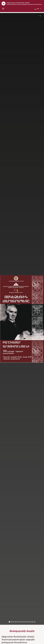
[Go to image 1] (9, 621)
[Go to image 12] (31, 621)
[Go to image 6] (19, 621)
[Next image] (40, 318)
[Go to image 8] (23, 621)
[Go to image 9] (25, 621)
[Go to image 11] (29, 621)
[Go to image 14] (35, 621)
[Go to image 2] (11, 621)
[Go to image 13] (33, 621)
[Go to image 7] (21, 621)
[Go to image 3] (13, 621)
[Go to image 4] (15, 621)
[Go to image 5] (17, 621)
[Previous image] (4, 318)
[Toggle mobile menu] (3, 9)
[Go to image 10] (27, 621)
